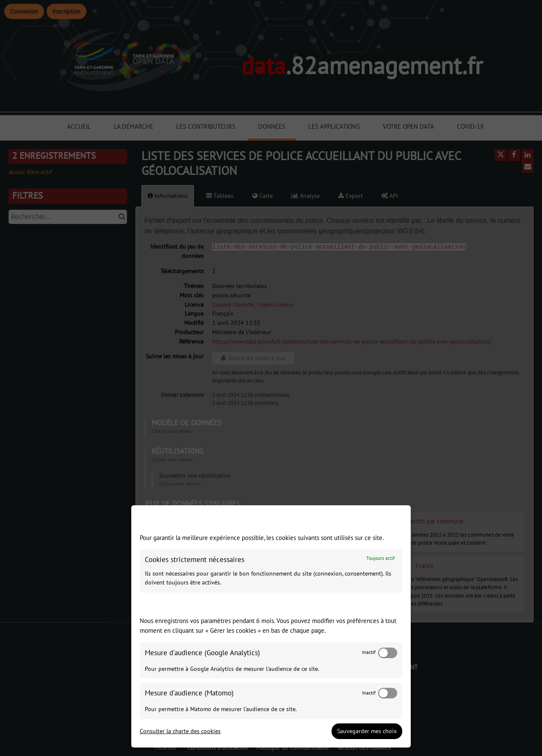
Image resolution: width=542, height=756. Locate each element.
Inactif (369, 652)
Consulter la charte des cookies (180, 731)
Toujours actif (380, 558)
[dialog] (271, 626)
